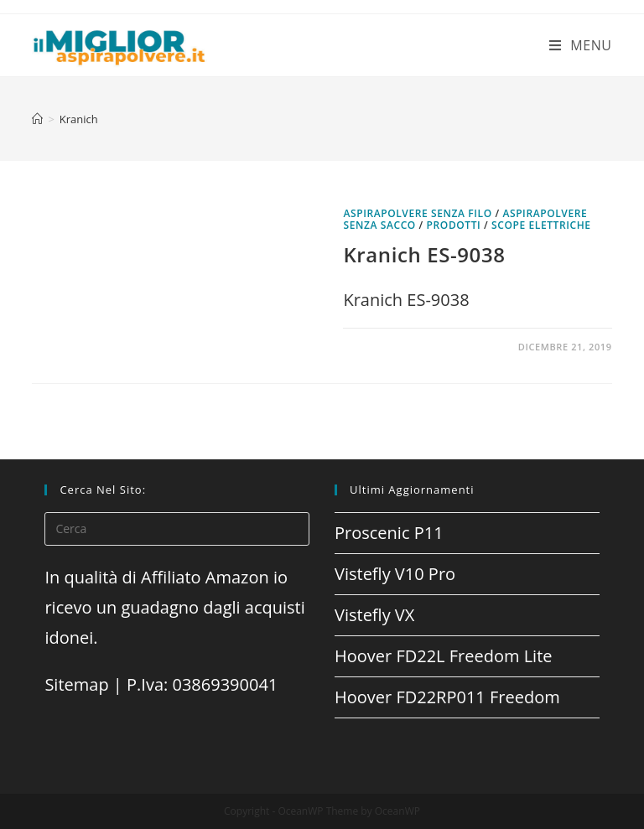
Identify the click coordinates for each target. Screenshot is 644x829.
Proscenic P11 (389, 533)
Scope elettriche (541, 225)
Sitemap (76, 684)
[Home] (37, 119)
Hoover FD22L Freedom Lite (444, 656)
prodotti (454, 225)
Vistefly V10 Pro (395, 574)
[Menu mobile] (581, 45)
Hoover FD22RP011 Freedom (447, 697)
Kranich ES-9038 (424, 254)
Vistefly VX (374, 615)
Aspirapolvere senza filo (417, 213)
